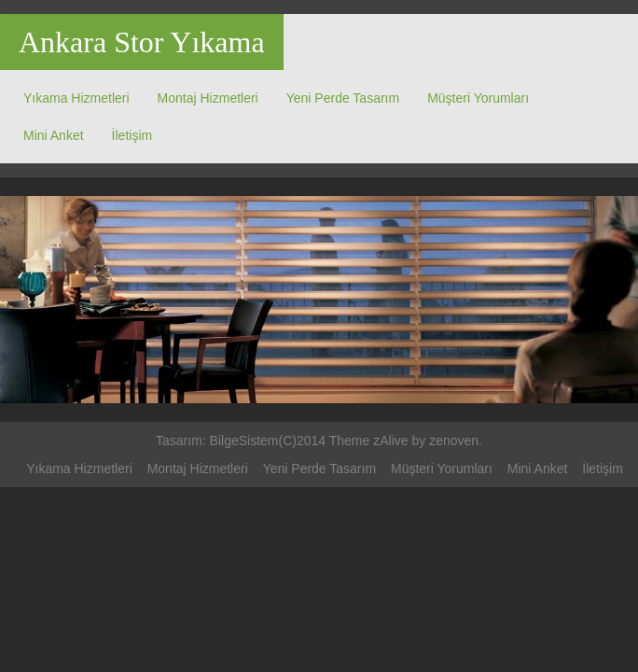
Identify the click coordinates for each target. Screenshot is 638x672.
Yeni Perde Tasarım (343, 98)
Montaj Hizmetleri (208, 98)
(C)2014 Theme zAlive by (354, 441)
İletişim (132, 135)
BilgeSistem (244, 441)
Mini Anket (54, 135)
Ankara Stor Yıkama (142, 42)
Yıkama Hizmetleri (76, 98)
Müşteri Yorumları (478, 98)
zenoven (454, 441)
